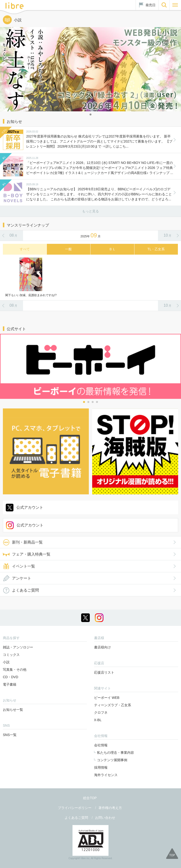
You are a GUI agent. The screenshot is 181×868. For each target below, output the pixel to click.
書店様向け (103, 647)
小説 (6, 662)
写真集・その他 (15, 670)
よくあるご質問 (25, 590)
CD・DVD (11, 677)
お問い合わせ (105, 818)
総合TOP (90, 798)
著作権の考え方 (110, 808)
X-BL (98, 720)
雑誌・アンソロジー (18, 647)
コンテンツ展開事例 (112, 760)
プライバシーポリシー (75, 808)
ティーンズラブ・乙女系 (113, 705)
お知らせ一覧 (13, 710)
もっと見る (90, 211)
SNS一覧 (10, 735)
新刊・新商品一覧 (27, 542)
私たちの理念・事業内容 (115, 753)
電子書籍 (10, 684)
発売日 (151, 5)
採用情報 (101, 767)
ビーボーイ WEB (107, 698)
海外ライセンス (106, 775)
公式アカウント (30, 507)
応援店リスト (104, 672)
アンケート (22, 578)
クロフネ (101, 712)
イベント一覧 (24, 566)
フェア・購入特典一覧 (31, 554)
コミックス (11, 655)
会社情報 (101, 745)
